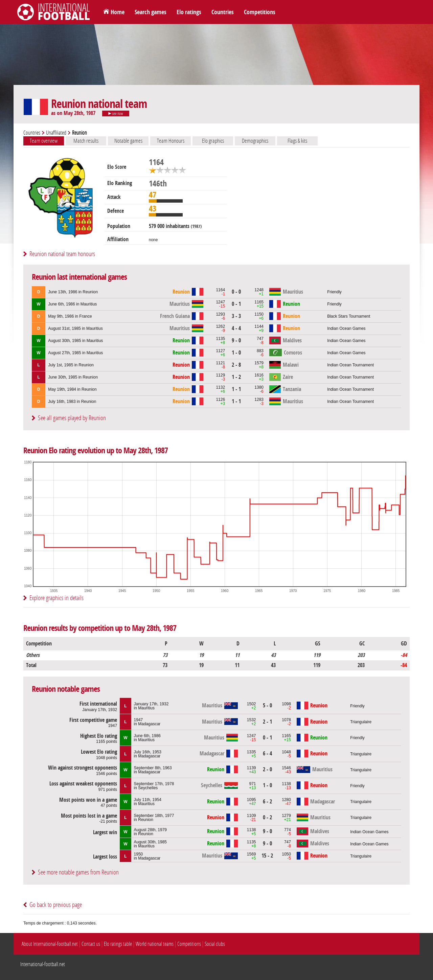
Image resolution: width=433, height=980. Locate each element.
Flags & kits (297, 141)
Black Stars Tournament (349, 316)
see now (116, 114)
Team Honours (171, 141)
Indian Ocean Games (346, 328)
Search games (151, 12)
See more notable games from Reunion (78, 872)
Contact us (91, 944)
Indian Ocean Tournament (350, 365)
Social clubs (215, 944)
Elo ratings (189, 12)
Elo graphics (213, 141)
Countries (223, 12)
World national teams (155, 944)
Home (118, 12)
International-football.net (43, 964)
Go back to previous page (56, 905)
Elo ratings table (118, 944)
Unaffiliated (56, 133)
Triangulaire (361, 722)
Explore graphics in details (56, 598)
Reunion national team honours (62, 254)
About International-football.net (50, 944)
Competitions (260, 12)
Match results (86, 141)
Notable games (128, 141)
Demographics (255, 141)
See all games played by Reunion (72, 418)
